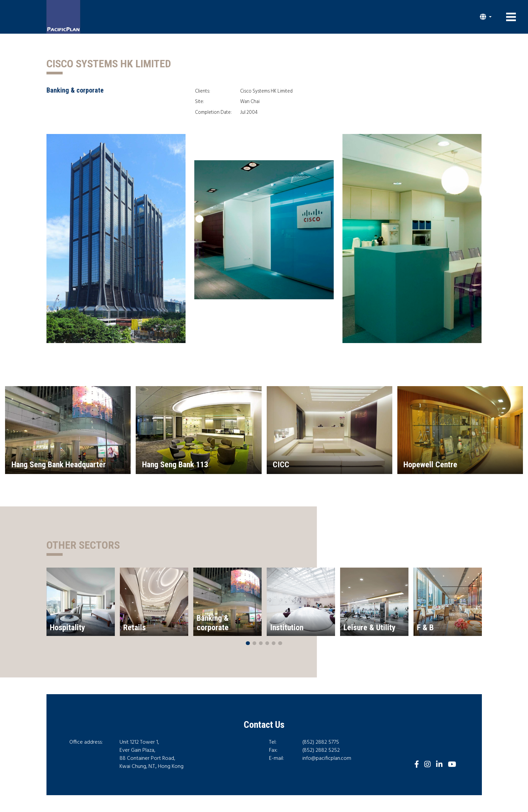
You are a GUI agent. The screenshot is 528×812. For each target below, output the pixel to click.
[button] (486, 17)
